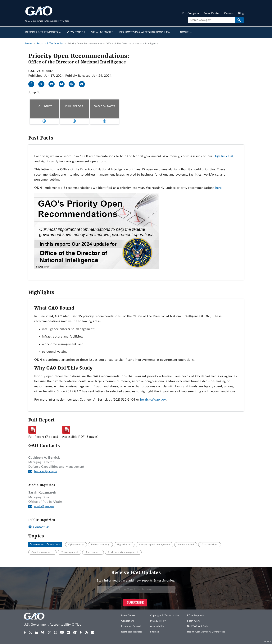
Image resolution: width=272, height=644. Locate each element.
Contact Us (39, 527)
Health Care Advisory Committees (206, 632)
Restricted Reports (132, 632)
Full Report (74, 106)
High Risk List (224, 156)
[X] (43, 84)
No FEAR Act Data (198, 626)
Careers (229, 14)
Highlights (44, 106)
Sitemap (155, 632)
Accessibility (157, 626)
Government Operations (45, 545)
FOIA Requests (195, 615)
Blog (241, 14)
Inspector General (131, 626)
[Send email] (83, 84)
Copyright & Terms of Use (165, 615)
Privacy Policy (158, 621)
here (218, 188)
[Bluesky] (63, 84)
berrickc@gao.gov (153, 400)
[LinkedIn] (53, 84)
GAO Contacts (104, 106)
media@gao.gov (44, 506)
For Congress (191, 14)
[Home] (60, 620)
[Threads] (73, 84)
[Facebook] (33, 84)
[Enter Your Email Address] (136, 589)
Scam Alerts (194, 621)
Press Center (212, 14)
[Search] (211, 20)
